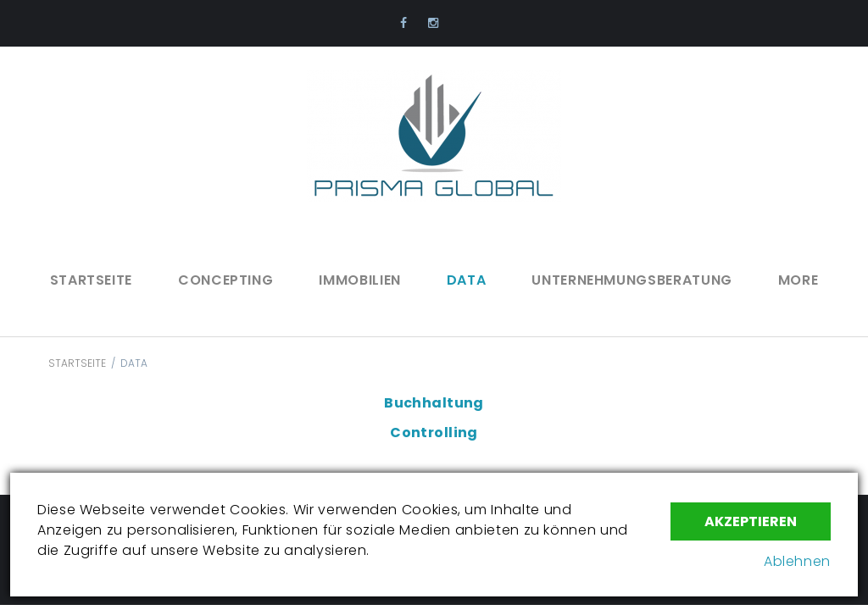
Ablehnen (797, 561)
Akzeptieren (751, 521)
